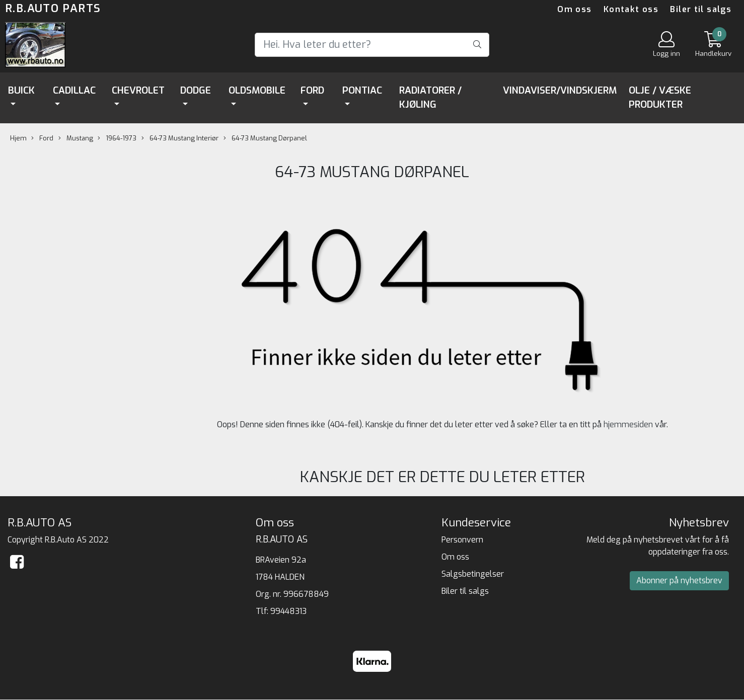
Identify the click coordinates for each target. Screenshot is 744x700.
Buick (21, 90)
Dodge (196, 90)
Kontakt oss (631, 9)
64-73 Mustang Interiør (180, 138)
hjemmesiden (628, 424)
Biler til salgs (701, 9)
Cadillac (74, 90)
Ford (312, 90)
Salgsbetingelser (473, 574)
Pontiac (362, 90)
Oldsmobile (257, 90)
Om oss (574, 9)
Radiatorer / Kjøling (430, 98)
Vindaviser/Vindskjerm (560, 90)
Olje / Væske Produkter (660, 98)
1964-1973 (117, 138)
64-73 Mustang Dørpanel (265, 138)
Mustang (76, 138)
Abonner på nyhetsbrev (679, 580)
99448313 (288, 611)
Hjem (18, 138)
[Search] (372, 45)
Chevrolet (138, 90)
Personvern (462, 540)
